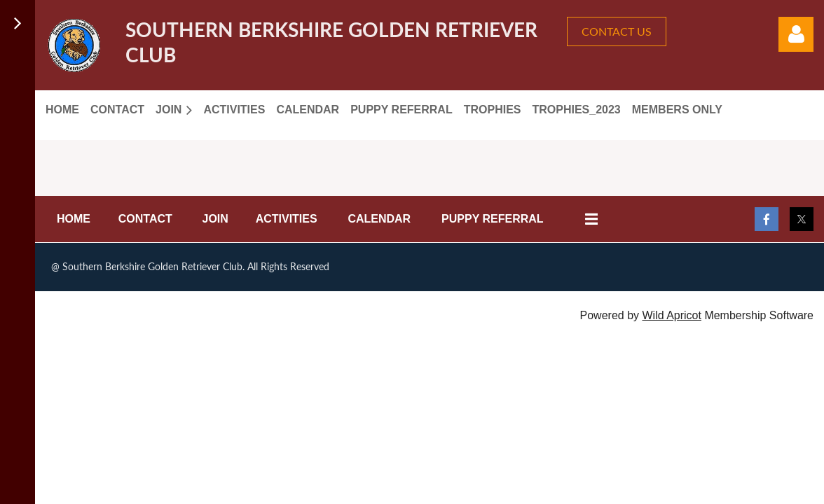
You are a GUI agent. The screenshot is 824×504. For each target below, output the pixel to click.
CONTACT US (617, 31)
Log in (796, 34)
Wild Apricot (671, 315)
